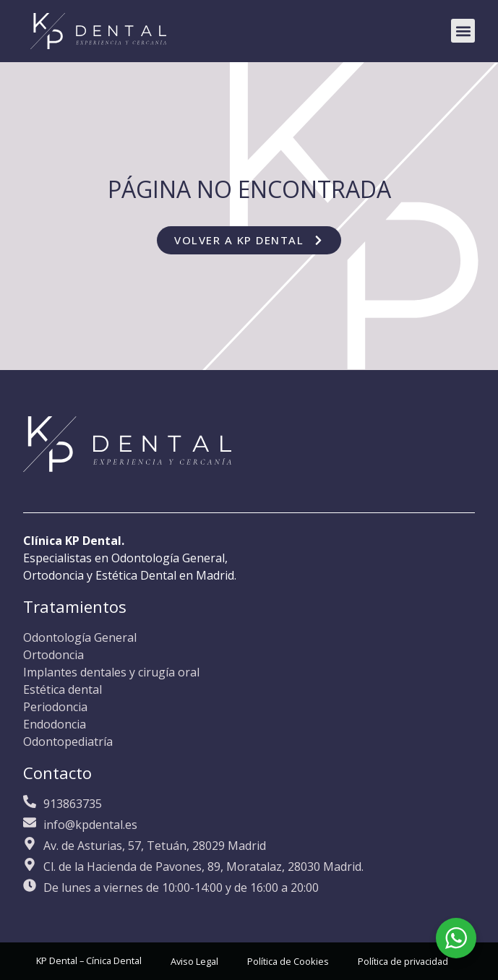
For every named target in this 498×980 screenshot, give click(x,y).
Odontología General (80, 637)
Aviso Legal (194, 961)
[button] (463, 31)
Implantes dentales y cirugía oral (111, 672)
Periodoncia (55, 707)
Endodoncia (55, 724)
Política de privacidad (403, 961)
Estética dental (63, 689)
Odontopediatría (68, 742)
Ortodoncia (53, 655)
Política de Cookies (288, 961)
